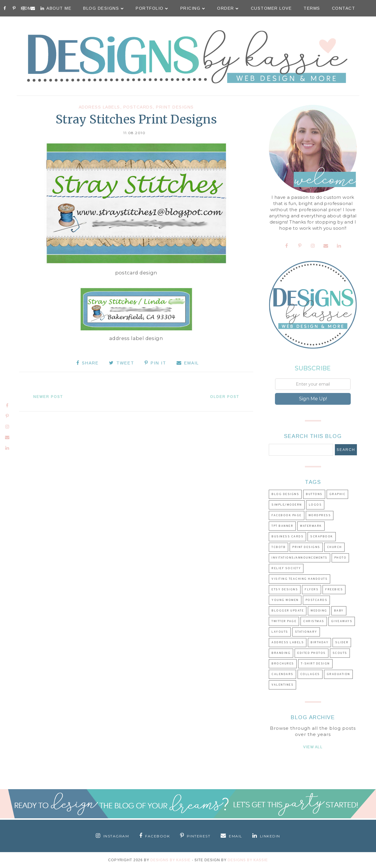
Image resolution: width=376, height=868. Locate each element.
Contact (344, 8)
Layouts (280, 632)
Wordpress (320, 515)
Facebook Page (287, 515)
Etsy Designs (285, 590)
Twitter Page (284, 621)
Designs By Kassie (171, 860)
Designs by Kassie (248, 860)
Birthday (319, 643)
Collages (310, 674)
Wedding (319, 611)
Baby (339, 611)
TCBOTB (278, 547)
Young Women (285, 600)
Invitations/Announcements (299, 558)
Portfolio (152, 8)
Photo (340, 558)
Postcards (138, 107)
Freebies (334, 590)
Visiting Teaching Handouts (299, 579)
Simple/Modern (287, 505)
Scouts (340, 653)
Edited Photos (312, 653)
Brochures (283, 664)
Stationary (306, 632)
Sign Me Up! (313, 399)
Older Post (225, 397)
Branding (281, 653)
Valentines (282, 685)
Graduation (338, 674)
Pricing (193, 8)
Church (334, 547)
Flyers (312, 590)
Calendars (282, 674)
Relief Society (286, 568)
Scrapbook (322, 537)
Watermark (311, 526)
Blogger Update (288, 611)
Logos (315, 505)
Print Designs (175, 107)
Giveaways (342, 621)
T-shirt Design (315, 664)
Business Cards (287, 537)
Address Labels (99, 107)
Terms (312, 8)
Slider (342, 643)
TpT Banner (282, 526)
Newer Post (48, 397)
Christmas (314, 621)
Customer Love (271, 8)
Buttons (314, 494)
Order (228, 8)
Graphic (338, 494)
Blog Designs (104, 8)
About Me (59, 8)
